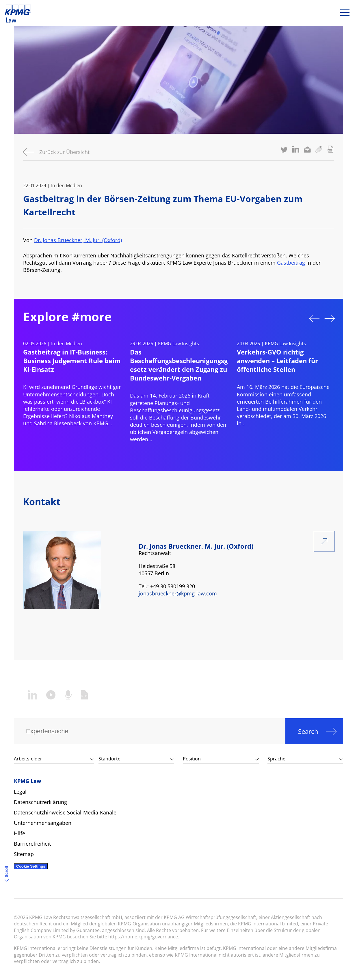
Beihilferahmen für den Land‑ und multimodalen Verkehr (279, 405)
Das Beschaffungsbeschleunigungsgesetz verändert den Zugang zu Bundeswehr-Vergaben (179, 365)
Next (330, 318)
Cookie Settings (31, 866)
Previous (314, 318)
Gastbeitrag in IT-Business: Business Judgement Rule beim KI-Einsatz (72, 361)
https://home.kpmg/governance (143, 937)
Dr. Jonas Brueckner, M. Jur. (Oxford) (78, 240)
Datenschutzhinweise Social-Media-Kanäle (65, 812)
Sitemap (24, 854)
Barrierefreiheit (32, 844)
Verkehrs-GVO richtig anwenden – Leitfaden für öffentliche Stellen (277, 361)
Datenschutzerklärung (40, 802)
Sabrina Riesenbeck (58, 423)
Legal (20, 792)
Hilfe (19, 833)
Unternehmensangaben (43, 823)
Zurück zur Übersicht (64, 152)
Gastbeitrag (291, 263)
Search (308, 731)
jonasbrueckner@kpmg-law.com (178, 593)
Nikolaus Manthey (91, 416)
